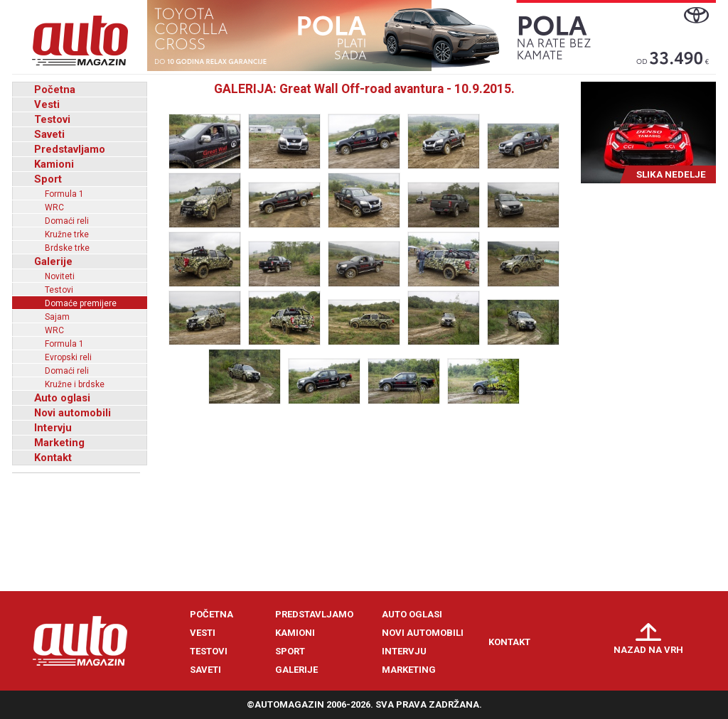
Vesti (47, 104)
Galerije (53, 261)
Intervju (53, 428)
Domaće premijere (81, 303)
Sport (48, 179)
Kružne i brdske (75, 384)
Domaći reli (67, 221)
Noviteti (60, 276)
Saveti (49, 134)
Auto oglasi (62, 398)
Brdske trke (67, 248)
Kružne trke (67, 234)
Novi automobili (73, 413)
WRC (54, 207)
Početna (55, 90)
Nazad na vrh (648, 650)
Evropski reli (68, 357)
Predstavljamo (70, 149)
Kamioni (54, 164)
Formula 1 (64, 194)
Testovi (52, 119)
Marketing (59, 443)
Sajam (57, 317)
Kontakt (53, 458)
